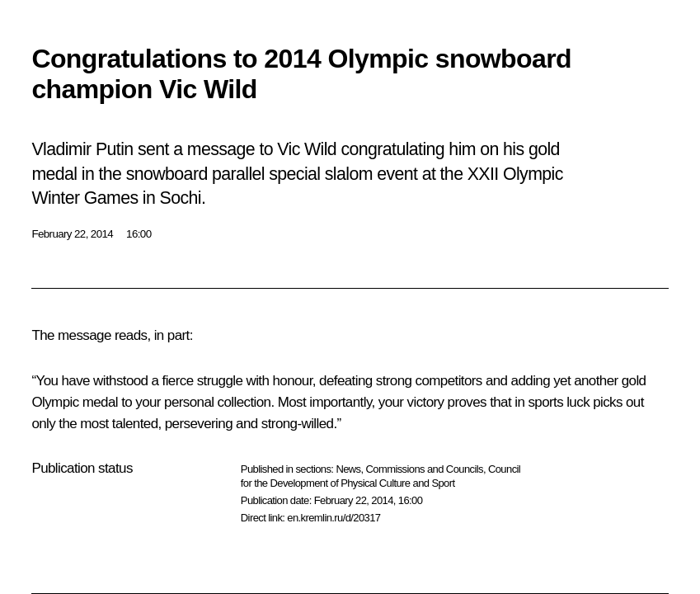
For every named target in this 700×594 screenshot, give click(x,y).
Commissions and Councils (425, 469)
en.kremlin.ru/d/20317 (334, 518)
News (348, 469)
